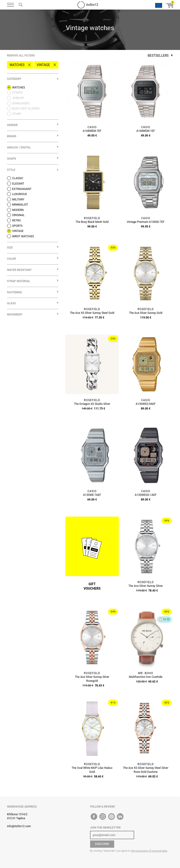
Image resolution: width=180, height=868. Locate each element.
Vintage (43, 65)
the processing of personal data (149, 851)
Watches (17, 65)
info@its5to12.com (19, 826)
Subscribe (102, 844)
